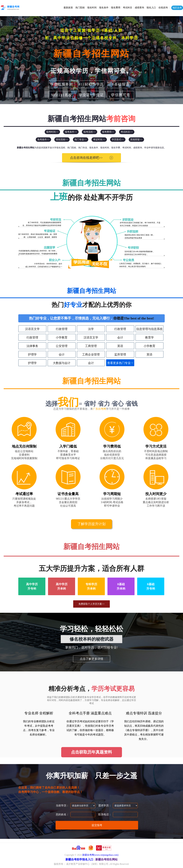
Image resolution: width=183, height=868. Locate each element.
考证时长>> (99, 139)
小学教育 (62, 337)
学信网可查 (121, 95)
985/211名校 (62, 95)
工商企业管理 (91, 354)
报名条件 (104, 8)
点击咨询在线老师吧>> (86, 158)
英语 (120, 346)
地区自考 (177, 8)
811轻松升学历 (91, 84)
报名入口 (151, 8)
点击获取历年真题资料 (91, 752)
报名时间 (92, 8)
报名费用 (116, 8)
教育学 (149, 337)
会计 (120, 337)
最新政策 (68, 8)
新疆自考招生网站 (91, 54)
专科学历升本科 (91, 586)
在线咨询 (163, 8)
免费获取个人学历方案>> (91, 604)
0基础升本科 (121, 586)
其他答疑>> (136, 139)
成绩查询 (139, 8)
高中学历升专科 (32, 586)
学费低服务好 (62, 84)
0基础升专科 (151, 586)
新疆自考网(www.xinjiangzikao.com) (100, 855)
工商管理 (91, 346)
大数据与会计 (62, 363)
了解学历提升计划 (91, 524)
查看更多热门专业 (119, 363)
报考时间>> (52, 132)
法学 (91, 329)
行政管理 (62, 329)
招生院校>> (62, 139)
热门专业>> (81, 139)
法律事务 (32, 346)
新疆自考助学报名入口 (79, 859)
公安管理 (62, 346)
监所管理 (120, 354)
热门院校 (80, 8)
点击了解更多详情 (91, 659)
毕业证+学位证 (91, 95)
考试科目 (128, 8)
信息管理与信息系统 (149, 329)
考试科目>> (127, 132)
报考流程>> (89, 132)
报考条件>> (71, 132)
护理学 (32, 354)
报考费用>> (108, 132)
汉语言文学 (32, 329)
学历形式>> (118, 139)
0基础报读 (121, 84)
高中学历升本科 (62, 586)
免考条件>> (43, 139)
